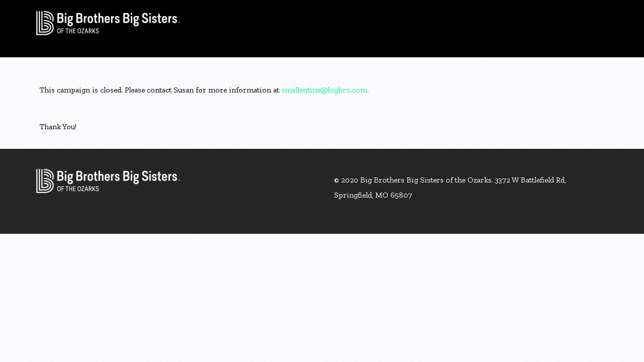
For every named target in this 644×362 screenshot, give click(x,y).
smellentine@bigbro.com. (325, 90)
